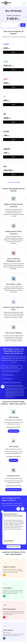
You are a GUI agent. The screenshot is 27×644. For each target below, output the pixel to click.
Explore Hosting (14, 431)
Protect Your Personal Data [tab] (10, 367)
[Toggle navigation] (24, 3)
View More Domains (13, 183)
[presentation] (18, 509)
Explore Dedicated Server (14, 490)
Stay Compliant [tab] (7, 379)
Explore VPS (14, 460)
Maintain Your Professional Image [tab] (12, 383)
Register (14, 52)
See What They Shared (14, 547)
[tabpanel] (13, 391)
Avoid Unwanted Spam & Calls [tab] (11, 371)
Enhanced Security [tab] (8, 375)
